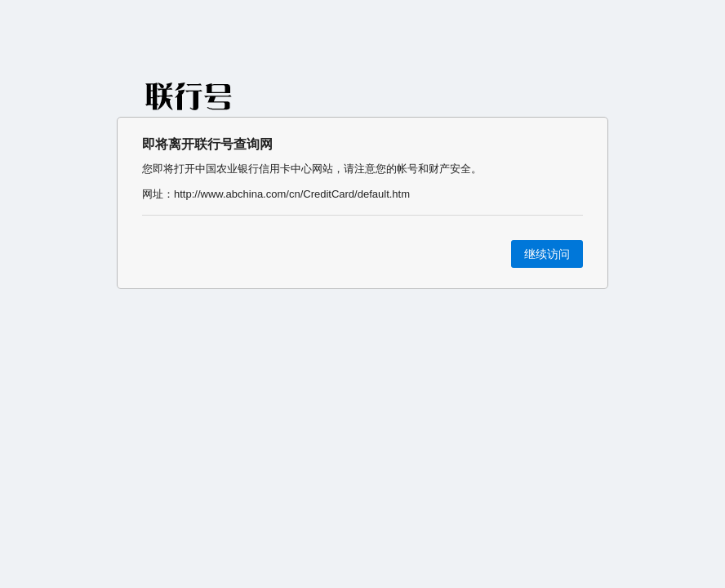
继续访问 (547, 254)
